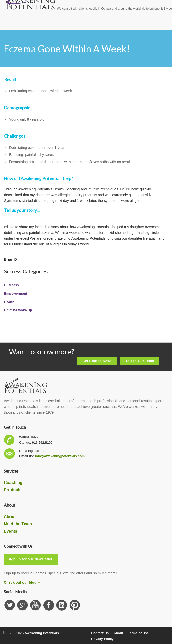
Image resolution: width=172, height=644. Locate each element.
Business (12, 285)
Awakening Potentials (42, 633)
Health (9, 302)
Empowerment (16, 294)
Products (13, 490)
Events (10, 531)
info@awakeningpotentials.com (60, 456)
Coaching (13, 483)
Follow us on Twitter (10, 605)
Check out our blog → (22, 582)
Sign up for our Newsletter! (31, 559)
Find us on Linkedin (62, 605)
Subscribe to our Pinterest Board (75, 605)
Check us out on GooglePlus (23, 605)
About (10, 517)
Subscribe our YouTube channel (36, 605)
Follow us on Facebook (49, 605)
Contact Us (100, 633)
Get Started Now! (97, 361)
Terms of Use (138, 633)
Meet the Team (18, 524)
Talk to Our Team (140, 361)
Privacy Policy (102, 639)
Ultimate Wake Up (18, 310)
